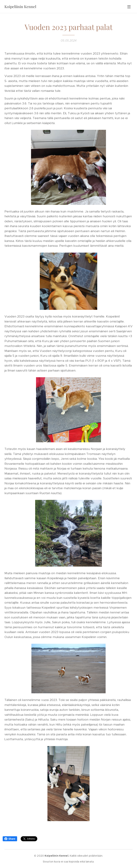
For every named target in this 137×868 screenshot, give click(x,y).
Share (10, 839)
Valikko (129, 7)
